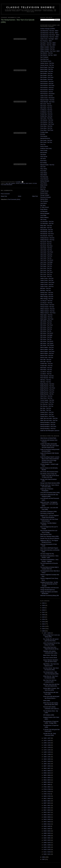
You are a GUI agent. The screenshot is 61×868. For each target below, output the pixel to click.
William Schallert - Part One (48, 47)
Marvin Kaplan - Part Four (47, 353)
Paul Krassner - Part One (47, 81)
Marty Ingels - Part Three (47, 319)
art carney (12, 183)
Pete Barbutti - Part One (47, 230)
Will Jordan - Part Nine (46, 337)
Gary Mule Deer (44, 59)
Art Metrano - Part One (46, 110)
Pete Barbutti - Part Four (47, 236)
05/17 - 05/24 (47, 810)
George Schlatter (45, 195)
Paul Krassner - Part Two (47, 84)
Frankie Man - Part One (46, 364)
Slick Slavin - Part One (46, 106)
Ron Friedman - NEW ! (46, 41)
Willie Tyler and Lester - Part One (49, 418)
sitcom (35, 183)
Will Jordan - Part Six (46, 331)
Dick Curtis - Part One (46, 268)
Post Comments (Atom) (14, 199)
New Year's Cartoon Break (50, 658)
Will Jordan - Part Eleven (47, 341)
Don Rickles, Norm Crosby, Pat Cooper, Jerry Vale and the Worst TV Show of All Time (50, 475)
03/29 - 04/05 (47, 826)
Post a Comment (5, 194)
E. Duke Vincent (45, 207)
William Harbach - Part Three (48, 313)
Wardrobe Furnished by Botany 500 (50, 596)
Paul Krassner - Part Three (47, 86)
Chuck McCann (44, 179)
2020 (44, 605)
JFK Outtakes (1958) (49, 715)
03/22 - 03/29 (47, 829)
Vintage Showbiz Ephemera (48, 590)
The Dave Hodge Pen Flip (47, 554)
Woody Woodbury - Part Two (48, 424)
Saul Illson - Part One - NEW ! (48, 43)
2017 (44, 612)
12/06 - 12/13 (47, 743)
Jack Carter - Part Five (46, 256)
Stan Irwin (43, 167)
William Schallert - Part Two (47, 49)
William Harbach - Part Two (47, 311)
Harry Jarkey (44, 169)
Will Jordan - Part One (46, 321)
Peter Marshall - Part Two (47, 378)
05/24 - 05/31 (47, 808)
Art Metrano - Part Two (46, 112)
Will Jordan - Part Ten (46, 339)
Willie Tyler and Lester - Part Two (49, 420)
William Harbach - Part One (47, 309)
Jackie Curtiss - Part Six (47, 96)
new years (29, 183)
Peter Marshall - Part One (47, 376)
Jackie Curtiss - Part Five (47, 284)
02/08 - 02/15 (47, 843)
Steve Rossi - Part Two (46, 398)
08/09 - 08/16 (47, 782)
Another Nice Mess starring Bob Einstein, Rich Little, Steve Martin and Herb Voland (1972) (50, 446)
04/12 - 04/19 (47, 822)
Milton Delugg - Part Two (47, 299)
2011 (44, 626)
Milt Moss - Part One (46, 380)
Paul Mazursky (44, 177)
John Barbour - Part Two (47, 122)
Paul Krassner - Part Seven (47, 94)
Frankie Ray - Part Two (46, 116)
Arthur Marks (44, 173)
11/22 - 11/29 (47, 747)
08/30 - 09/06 (47, 775)
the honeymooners (7, 185)
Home (20, 196)
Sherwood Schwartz (46, 197)
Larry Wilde (43, 215)
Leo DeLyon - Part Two (46, 303)
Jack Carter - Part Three (47, 252)
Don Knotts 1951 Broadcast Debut (49, 472)
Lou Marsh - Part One (46, 372)
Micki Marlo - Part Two (46, 370)
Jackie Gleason (20, 183)
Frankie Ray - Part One (46, 114)
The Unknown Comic (46, 61)
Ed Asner (43, 134)
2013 (44, 622)
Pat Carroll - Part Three (46, 246)
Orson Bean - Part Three (47, 130)
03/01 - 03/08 (47, 836)
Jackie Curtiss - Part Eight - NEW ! (49, 39)
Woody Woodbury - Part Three (48, 426)
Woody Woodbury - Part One (48, 422)
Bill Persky (43, 187)
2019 (44, 608)
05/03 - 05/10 (47, 815)
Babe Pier (43, 189)
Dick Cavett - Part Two (46, 142)
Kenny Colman (44, 146)
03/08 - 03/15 (47, 833)
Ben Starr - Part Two (46, 410)
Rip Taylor (43, 205)
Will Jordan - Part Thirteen (47, 345)
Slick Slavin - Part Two (46, 108)
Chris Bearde (44, 136)
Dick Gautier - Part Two (46, 75)
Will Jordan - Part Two (46, 323)
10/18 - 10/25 (47, 759)
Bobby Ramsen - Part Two (47, 386)
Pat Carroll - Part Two (46, 244)
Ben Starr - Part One (46, 408)
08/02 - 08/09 (47, 785)
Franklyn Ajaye (44, 132)
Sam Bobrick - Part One (47, 53)
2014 (44, 619)
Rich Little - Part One (46, 360)
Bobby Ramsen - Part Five (47, 392)
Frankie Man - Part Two (46, 366)
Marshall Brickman (45, 138)
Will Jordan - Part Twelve (47, 343)
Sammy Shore (44, 199)
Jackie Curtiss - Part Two (47, 280)
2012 (44, 624)
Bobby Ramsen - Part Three (48, 388)
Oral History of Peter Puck (47, 513)
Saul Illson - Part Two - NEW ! (48, 45)
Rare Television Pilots (46, 534)
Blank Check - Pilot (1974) (50, 655)
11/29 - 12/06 (47, 745)
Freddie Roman (44, 191)
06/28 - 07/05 (47, 796)
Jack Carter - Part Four (46, 254)
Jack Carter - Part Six (46, 258)
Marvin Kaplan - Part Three (47, 351)
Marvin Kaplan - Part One (47, 347)
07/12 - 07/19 (47, 792)
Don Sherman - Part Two (47, 406)
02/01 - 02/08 (47, 845)
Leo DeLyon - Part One (46, 301)
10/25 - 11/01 (47, 757)
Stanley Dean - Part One (47, 293)
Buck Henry (43, 161)
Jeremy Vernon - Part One (47, 63)
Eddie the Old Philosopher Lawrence (50, 431)
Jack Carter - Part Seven (47, 260)
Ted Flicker (43, 155)
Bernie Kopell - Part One (47, 71)
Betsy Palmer (44, 185)
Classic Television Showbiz (31, 7)
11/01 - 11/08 (47, 754)
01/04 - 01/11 (47, 854)
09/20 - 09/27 (47, 768)
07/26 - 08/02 (47, 787)
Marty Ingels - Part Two (46, 317)
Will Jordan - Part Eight (46, 335)
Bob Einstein (44, 153)
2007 (44, 859)
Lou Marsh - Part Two (46, 374)
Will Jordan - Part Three (47, 325)
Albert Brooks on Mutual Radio (48, 438)
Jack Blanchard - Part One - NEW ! (49, 31)
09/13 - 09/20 (47, 771)
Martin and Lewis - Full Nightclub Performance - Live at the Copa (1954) (49, 504)
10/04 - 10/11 (47, 764)
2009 (44, 631)
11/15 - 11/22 (47, 750)
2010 (44, 629)
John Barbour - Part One (47, 120)
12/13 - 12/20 (47, 740)
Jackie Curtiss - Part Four (47, 286)
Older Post (35, 196)
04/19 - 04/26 (47, 819)
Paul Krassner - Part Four (47, 88)
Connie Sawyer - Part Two (47, 402)
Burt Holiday (44, 163)
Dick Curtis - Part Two (46, 270)
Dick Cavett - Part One (46, 140)
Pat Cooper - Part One (46, 264)
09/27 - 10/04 (47, 766)
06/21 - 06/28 (47, 798)
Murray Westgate (45, 213)
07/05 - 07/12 (47, 794)
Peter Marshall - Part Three (47, 102)
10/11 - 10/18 (47, 761)
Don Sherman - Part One (47, 404)
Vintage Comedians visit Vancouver (50, 588)
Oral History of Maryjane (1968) (48, 511)
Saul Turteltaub (44, 57)
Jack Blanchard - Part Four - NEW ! (50, 37)
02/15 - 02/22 (47, 840)
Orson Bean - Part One (46, 126)
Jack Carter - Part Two (46, 250)
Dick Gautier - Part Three (47, 77)
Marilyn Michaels (45, 181)
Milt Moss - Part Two (46, 382)
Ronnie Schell (44, 193)
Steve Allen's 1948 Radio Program (49, 548)
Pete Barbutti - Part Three (47, 234)
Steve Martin (44, 175)
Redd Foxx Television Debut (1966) (49, 536)
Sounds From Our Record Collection (50, 538)
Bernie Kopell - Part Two (47, 69)
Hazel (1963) (47, 701)
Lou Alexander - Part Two (47, 224)
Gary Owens (44, 183)
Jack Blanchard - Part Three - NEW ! (50, 35)
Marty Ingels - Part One (46, 315)
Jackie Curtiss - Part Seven (47, 98)
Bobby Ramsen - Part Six (47, 394)
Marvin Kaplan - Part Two (47, 349)
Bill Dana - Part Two (46, 291)
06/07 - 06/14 (47, 803)
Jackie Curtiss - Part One (47, 278)
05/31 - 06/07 (47, 805)
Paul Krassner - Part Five (47, 90)
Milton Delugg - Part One (47, 297)
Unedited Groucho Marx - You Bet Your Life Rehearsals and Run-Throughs (49, 584)
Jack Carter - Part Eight (46, 262)
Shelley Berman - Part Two (47, 240)
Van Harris (43, 159)
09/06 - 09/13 (47, 773)
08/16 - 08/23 (47, 780)
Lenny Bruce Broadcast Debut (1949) (50, 493)
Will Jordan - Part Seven (47, 333)
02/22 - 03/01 (47, 838)
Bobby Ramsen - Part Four (47, 390)
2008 (44, 857)
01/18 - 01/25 (47, 849)
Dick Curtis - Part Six (46, 104)
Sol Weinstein (44, 211)
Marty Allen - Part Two (46, 228)
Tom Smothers (44, 201)
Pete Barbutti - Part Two (47, 232)
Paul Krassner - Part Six (47, 92)
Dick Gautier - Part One (46, 73)
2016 (44, 615)
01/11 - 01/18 (47, 852)
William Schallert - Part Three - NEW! (50, 51)
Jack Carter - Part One (46, 248)
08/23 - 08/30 (47, 778)
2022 (44, 603)
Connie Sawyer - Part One (47, 400)
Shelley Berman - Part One (47, 238)
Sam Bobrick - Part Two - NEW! (49, 55)
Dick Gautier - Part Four (47, 79)
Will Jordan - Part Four (46, 327)
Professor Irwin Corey (46, 148)
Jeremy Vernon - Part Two (47, 65)
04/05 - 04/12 (47, 824)
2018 (44, 610)
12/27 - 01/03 (47, 633)
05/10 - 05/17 (47, 812)
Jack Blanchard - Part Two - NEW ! (49, 33)
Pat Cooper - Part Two (46, 266)
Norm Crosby (44, 150)
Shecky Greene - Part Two (47, 307)
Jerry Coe (43, 144)
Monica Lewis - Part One (47, 355)
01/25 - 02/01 (47, 847)
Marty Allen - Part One (46, 226)
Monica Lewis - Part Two (47, 358)
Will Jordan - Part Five (46, 329)
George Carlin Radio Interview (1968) (50, 483)
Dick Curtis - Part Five (46, 276)
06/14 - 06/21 (47, 801)
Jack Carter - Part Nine (46, 118)
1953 (7, 183)
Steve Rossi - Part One (46, 396)
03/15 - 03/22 (47, 831)
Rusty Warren (44, 209)
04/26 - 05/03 (47, 817)
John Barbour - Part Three (47, 124)
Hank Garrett (44, 157)
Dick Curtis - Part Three (46, 272)
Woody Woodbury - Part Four (48, 429)
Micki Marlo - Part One (46, 368)
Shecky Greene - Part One (47, 305)
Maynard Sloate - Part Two (47, 165)
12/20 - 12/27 (47, 738)
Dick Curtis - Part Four (46, 274)
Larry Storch (44, 203)
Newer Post (4, 196)
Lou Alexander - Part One (47, 222)
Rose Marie (43, 171)
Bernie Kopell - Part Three (47, 67)
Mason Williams (44, 217)
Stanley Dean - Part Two (47, 295)
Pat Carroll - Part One (46, 242)
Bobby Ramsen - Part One (47, 384)
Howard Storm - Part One (47, 412)
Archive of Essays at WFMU (48, 29)
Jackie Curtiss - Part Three (47, 282)
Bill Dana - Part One (46, 288)
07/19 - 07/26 (47, 789)
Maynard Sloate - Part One (47, 100)
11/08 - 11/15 (47, 752)
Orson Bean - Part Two (46, 128)
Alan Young (43, 219)
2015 (44, 617)
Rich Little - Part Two (46, 362)
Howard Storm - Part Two (47, 414)
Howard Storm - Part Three (47, 416)
